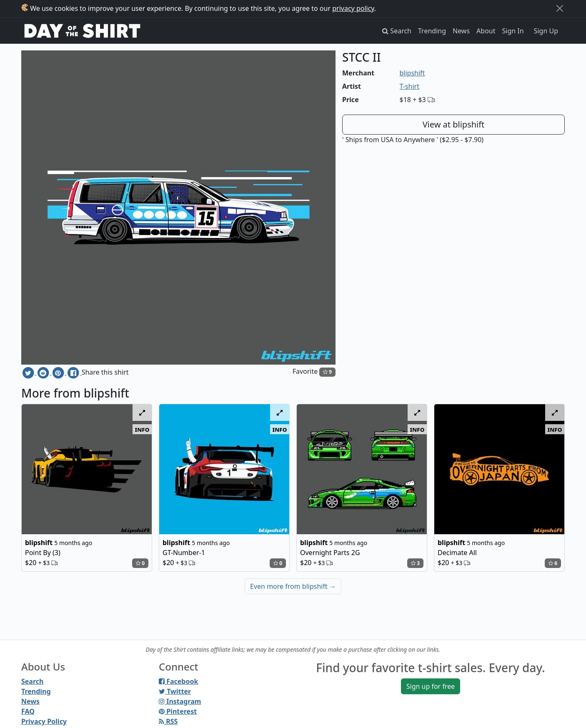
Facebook (178, 681)
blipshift (412, 73)
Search (32, 681)
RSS (168, 721)
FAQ (28, 711)
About (486, 31)
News (461, 31)
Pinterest (178, 711)
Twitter (175, 691)
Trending (432, 31)
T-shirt (409, 86)
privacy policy (353, 8)
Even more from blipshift (293, 586)
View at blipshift (454, 124)
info (142, 429)
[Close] (560, 8)
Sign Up (546, 31)
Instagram (180, 701)
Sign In (513, 31)
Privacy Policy (44, 721)
